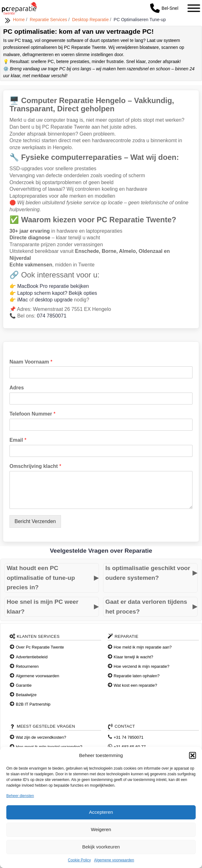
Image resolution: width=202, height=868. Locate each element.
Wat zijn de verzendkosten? (41, 737)
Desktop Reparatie (91, 20)
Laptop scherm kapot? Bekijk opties (57, 293)
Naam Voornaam (31, 362)
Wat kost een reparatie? (136, 685)
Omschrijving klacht (35, 466)
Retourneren (27, 666)
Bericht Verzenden (35, 521)
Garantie (24, 685)
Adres (17, 388)
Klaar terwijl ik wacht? (134, 657)
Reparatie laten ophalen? (137, 676)
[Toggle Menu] (194, 8)
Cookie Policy (80, 860)
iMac (22, 300)
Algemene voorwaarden (114, 860)
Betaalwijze (26, 695)
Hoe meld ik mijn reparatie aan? (143, 647)
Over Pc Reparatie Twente (40, 647)
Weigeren (101, 829)
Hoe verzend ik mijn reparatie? (142, 666)
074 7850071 (52, 316)
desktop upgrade (54, 300)
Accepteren (101, 812)
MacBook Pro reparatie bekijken (53, 286)
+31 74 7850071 (129, 737)
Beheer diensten (20, 796)
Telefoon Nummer (33, 414)
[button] (193, 755)
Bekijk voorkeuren (101, 847)
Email (18, 440)
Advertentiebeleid (32, 657)
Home (19, 20)
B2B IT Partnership (33, 704)
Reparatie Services (49, 20)
